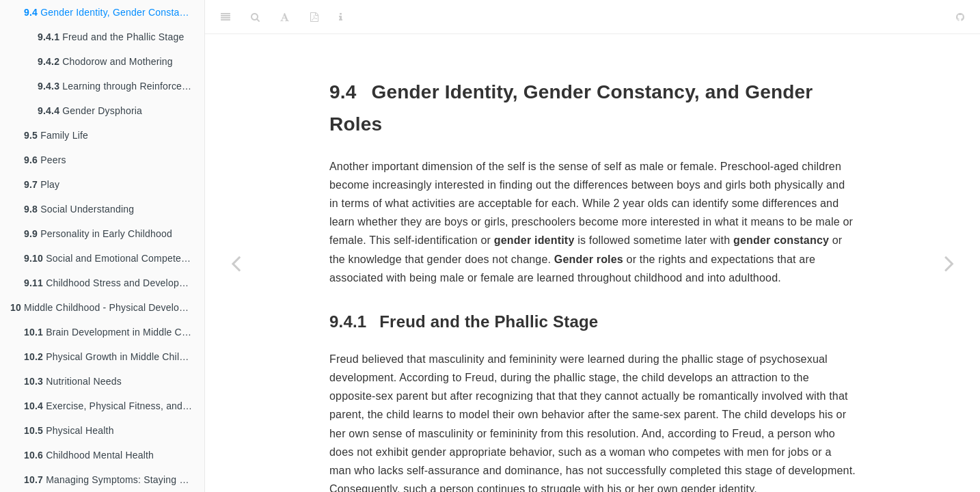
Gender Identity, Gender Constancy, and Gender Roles (114, 12)
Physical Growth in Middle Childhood (114, 357)
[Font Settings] (285, 17)
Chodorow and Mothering (105, 61)
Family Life (56, 135)
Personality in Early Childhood (98, 234)
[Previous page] (236, 263)
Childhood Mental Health (89, 455)
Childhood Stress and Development (112, 283)
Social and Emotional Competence (110, 258)
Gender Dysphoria (90, 111)
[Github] (960, 17)
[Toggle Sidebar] (226, 17)
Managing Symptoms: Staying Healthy (114, 480)
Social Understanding (79, 209)
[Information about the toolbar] (341, 17)
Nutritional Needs (73, 381)
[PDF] (314, 17)
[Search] (255, 17)
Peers (45, 160)
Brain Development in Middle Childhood (114, 332)
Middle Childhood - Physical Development (107, 307)
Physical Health (69, 430)
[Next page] (949, 263)
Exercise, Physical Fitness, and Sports (114, 406)
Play (42, 184)
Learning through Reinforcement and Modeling (121, 86)
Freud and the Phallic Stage (111, 37)
